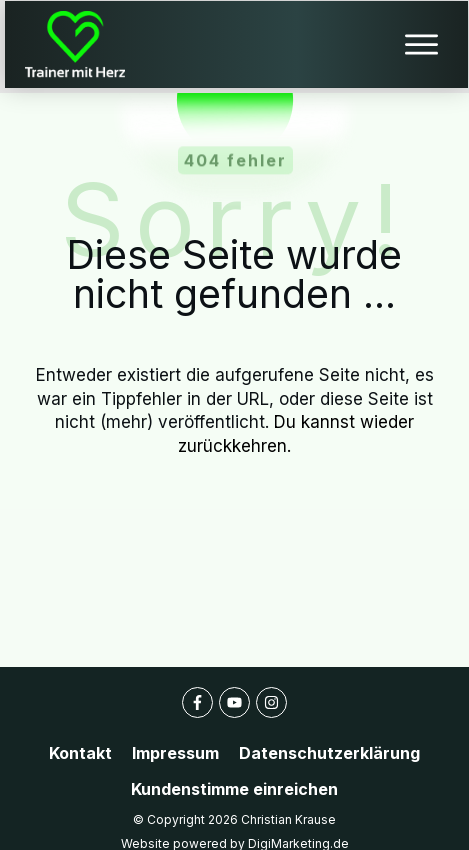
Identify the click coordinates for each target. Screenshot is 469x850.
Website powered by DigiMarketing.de (235, 823)
